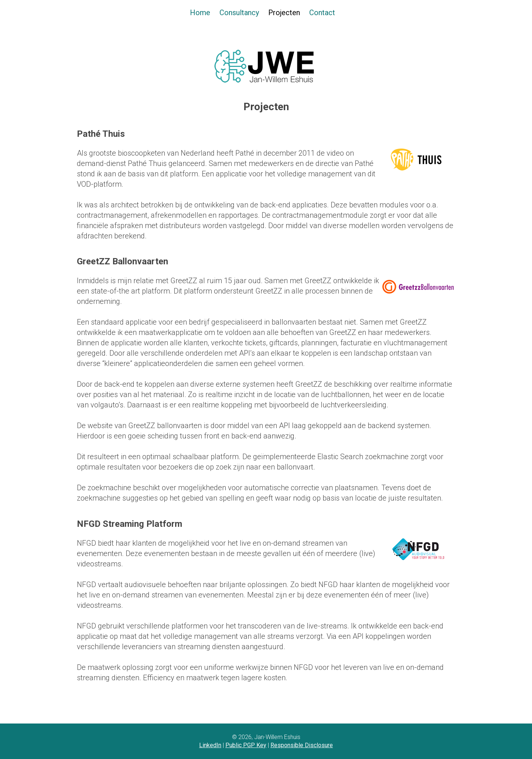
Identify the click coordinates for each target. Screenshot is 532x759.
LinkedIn (210, 745)
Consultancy (239, 13)
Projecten (284, 13)
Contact (322, 13)
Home (200, 13)
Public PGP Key (246, 745)
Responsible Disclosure (302, 745)
